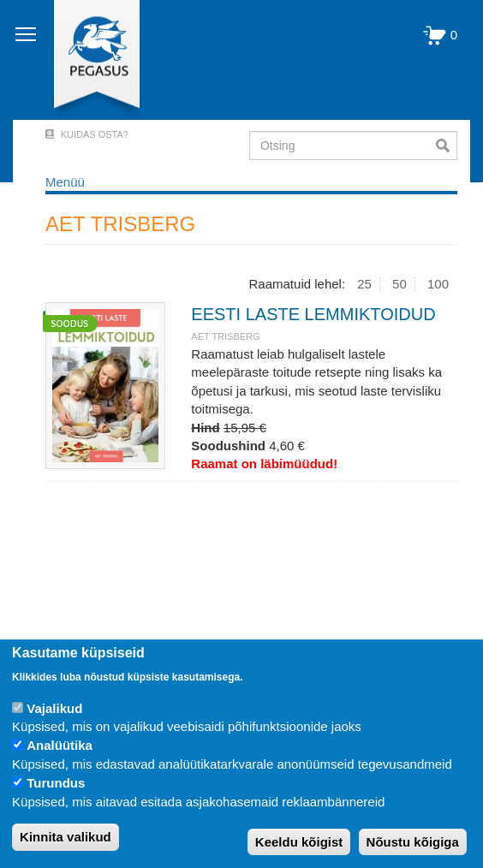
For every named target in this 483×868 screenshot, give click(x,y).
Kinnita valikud (66, 837)
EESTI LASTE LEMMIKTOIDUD (313, 314)
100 (438, 284)
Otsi (447, 146)
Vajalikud (54, 708)
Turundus (56, 783)
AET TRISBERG (225, 336)
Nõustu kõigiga (413, 842)
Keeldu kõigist (299, 842)
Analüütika (60, 745)
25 (364, 284)
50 (400, 284)
